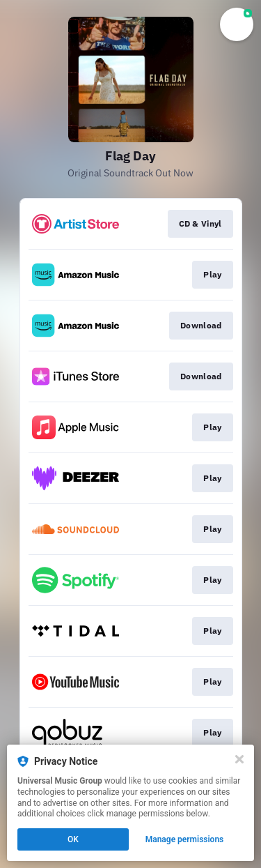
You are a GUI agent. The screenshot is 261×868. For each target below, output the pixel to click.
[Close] (239, 759)
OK (73, 839)
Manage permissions (185, 839)
